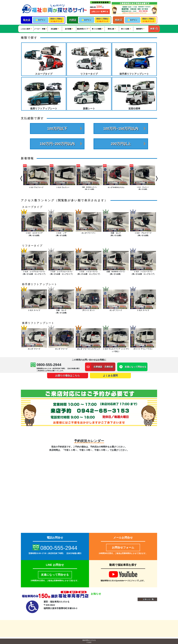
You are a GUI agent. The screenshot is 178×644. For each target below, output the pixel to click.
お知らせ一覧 (147, 599)
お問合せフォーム (123, 547)
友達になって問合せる (55, 575)
